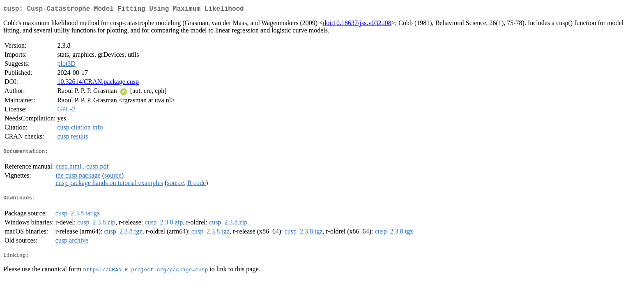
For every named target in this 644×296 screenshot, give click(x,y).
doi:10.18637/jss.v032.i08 (357, 24)
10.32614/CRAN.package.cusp (98, 83)
